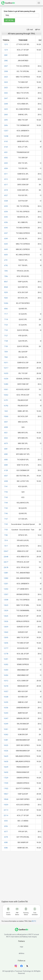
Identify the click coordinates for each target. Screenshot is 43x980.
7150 (6, 530)
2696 (6, 125)
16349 (6, 724)
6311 (6, 174)
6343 (6, 228)
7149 (6, 524)
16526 (6, 751)
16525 (6, 745)
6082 (6, 454)
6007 (6, 422)
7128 (6, 341)
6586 (6, 848)
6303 (6, 163)
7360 (6, 357)
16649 (6, 767)
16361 (6, 729)
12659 (6, 627)
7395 (6, 271)
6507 (6, 476)
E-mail (30, 30)
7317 (6, 546)
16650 (6, 772)
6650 (6, 255)
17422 (6, 788)
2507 (6, 66)
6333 (6, 206)
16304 (6, 675)
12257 (6, 131)
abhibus (21, 953)
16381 (6, 740)
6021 (6, 433)
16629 (6, 756)
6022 (6, 438)
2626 (6, 93)
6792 (6, 265)
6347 (6, 233)
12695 (6, 637)
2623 (6, 77)
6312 (6, 179)
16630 (6, 762)
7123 (6, 325)
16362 (6, 735)
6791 (6, 260)
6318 (6, 190)
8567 (6, 282)
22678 (6, 567)
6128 (6, 470)
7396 (6, 276)
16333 (6, 373)
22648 (6, 557)
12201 (6, 584)
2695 (6, 120)
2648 (6, 104)
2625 (6, 88)
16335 (6, 702)
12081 (6, 573)
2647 (6, 98)
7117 (6, 314)
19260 (6, 416)
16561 (6, 389)
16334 (6, 379)
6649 (6, 249)
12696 (6, 643)
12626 (6, 621)
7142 (6, 492)
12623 (6, 605)
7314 (6, 540)
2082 (6, 61)
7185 (6, 535)
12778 (6, 654)
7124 (6, 330)
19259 (6, 805)
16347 (6, 718)
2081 (6, 55)
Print (38, 30)
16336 (6, 708)
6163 (6, 141)
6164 (6, 147)
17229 (6, 778)
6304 (6, 168)
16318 (6, 686)
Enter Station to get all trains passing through (20, 11)
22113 (6, 810)
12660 (6, 632)
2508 (6, 71)
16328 (6, 697)
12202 (6, 589)
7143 (6, 497)
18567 (6, 794)
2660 (6, 115)
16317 (6, 368)
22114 (6, 815)
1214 (6, 50)
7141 (6, 487)
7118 (6, 319)
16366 (6, 303)
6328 (6, 201)
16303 (6, 670)
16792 (6, 406)
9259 (6, 292)
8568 (6, 287)
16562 (6, 395)
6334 (6, 212)
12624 (6, 611)
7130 (6, 346)
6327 (6, 195)
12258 (6, 136)
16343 (6, 713)
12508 (6, 600)
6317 (6, 185)
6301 (6, 152)
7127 (6, 336)
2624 (6, 82)
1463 (6, 411)
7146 (6, 513)
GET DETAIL (9, 20)
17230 (6, 783)
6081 (6, 449)
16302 (6, 664)
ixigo (22, 947)
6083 (6, 460)
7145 (6, 508)
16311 (6, 363)
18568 (6, 799)
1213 (6, 44)
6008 (6, 427)
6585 (6, 842)
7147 (6, 519)
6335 (6, 217)
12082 (6, 578)
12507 (6, 594)
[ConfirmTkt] (21, 931)
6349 (6, 239)
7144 (6, 503)
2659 (6, 109)
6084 (6, 465)
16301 (6, 659)
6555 (6, 821)
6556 (6, 826)
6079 (6, 443)
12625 (6, 616)
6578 (6, 837)
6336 (6, 222)
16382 (6, 384)
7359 (6, 352)
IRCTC (34, 921)
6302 (6, 158)
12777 (6, 648)
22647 (6, 551)
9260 (6, 298)
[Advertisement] (22, 877)
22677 (6, 562)
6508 (6, 481)
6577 (6, 832)
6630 (6, 244)
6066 (6, 309)
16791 (6, 400)
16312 (6, 681)
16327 (6, 691)
